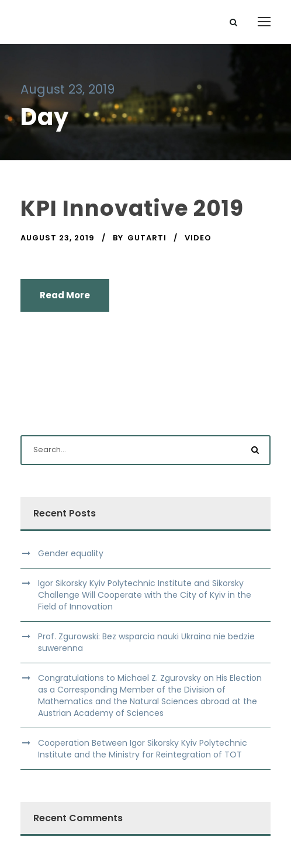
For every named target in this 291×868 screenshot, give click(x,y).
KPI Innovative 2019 (132, 208)
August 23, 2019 (58, 238)
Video (198, 238)
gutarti (147, 238)
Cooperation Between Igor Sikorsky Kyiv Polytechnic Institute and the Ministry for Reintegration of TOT (143, 749)
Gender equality (71, 553)
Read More (65, 295)
